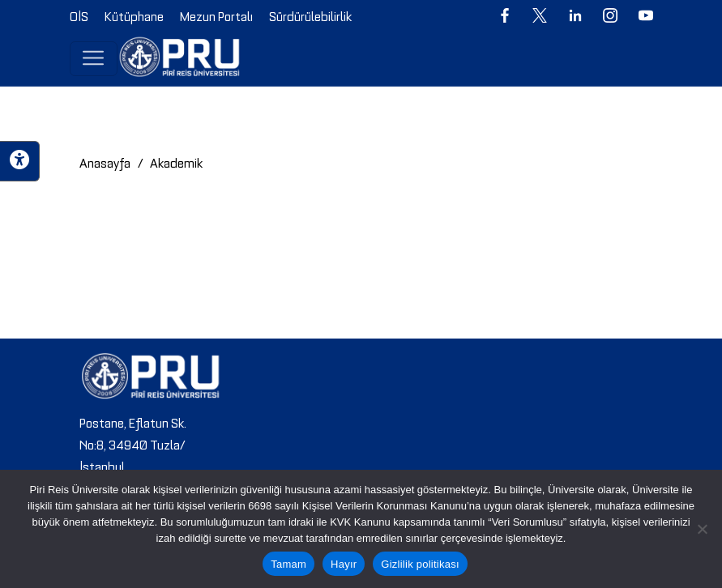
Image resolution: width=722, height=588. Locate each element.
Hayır (344, 564)
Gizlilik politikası (420, 564)
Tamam (288, 564)
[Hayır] (702, 529)
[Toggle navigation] (94, 58)
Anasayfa (105, 162)
